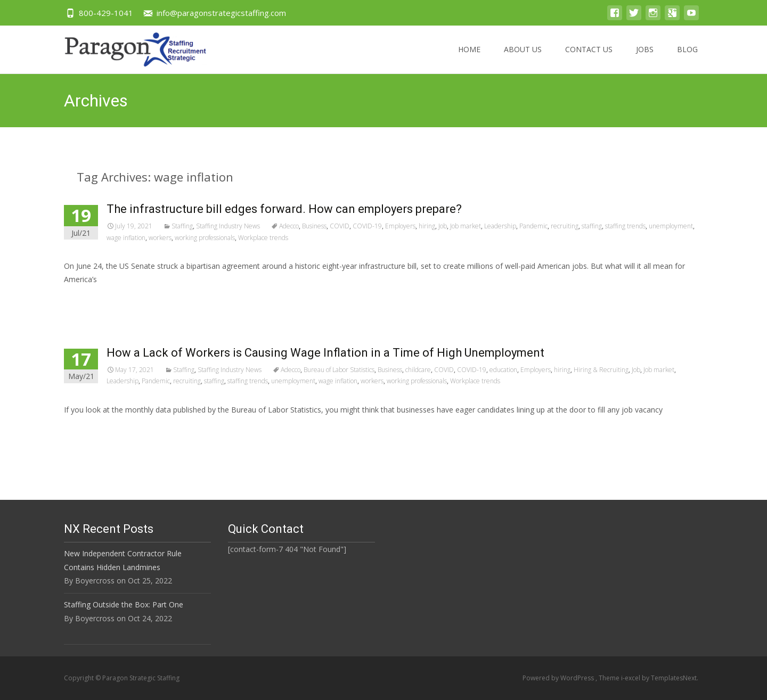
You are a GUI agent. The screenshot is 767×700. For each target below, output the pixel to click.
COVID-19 (367, 226)
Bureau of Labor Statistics (339, 370)
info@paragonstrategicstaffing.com (221, 13)
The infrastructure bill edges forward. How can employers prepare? (284, 209)
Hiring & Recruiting (601, 370)
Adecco (289, 226)
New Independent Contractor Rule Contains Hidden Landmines (123, 560)
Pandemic (533, 226)
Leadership (500, 226)
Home (469, 59)
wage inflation (126, 238)
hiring (427, 226)
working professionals (205, 238)
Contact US (589, 59)
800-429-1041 (106, 13)
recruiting (565, 226)
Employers (400, 226)
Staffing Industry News (228, 226)
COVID (340, 226)
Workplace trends (263, 238)
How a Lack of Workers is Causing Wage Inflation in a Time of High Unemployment (325, 353)
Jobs (645, 59)
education (503, 370)
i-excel (631, 678)
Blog (687, 59)
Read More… (88, 299)
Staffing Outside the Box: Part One (124, 604)
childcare (418, 370)
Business (314, 226)
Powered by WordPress (559, 678)
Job (443, 226)
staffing (592, 226)
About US (523, 59)
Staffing (182, 226)
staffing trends (625, 226)
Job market (466, 226)
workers (160, 238)
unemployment (671, 226)
